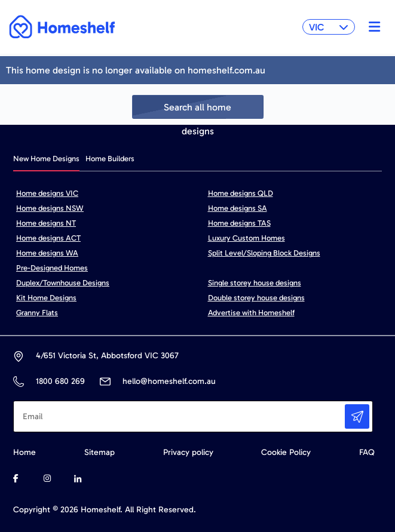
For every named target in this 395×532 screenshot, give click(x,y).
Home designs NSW (50, 208)
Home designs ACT (48, 238)
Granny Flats (37, 313)
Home (25, 452)
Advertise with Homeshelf (251, 313)
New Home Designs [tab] (46, 159)
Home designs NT (46, 223)
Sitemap (99, 452)
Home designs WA (47, 253)
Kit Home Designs (46, 298)
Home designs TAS (239, 223)
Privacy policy (188, 452)
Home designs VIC (47, 193)
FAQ (367, 452)
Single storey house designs (255, 283)
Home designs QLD (241, 193)
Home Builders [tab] (110, 159)
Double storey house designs (256, 298)
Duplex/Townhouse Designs (63, 283)
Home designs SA (238, 208)
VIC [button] (329, 27)
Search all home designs (197, 110)
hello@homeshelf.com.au (169, 381)
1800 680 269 (60, 381)
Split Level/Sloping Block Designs (264, 253)
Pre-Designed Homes (52, 268)
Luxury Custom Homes (247, 238)
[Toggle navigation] (371, 27)
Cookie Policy (286, 452)
